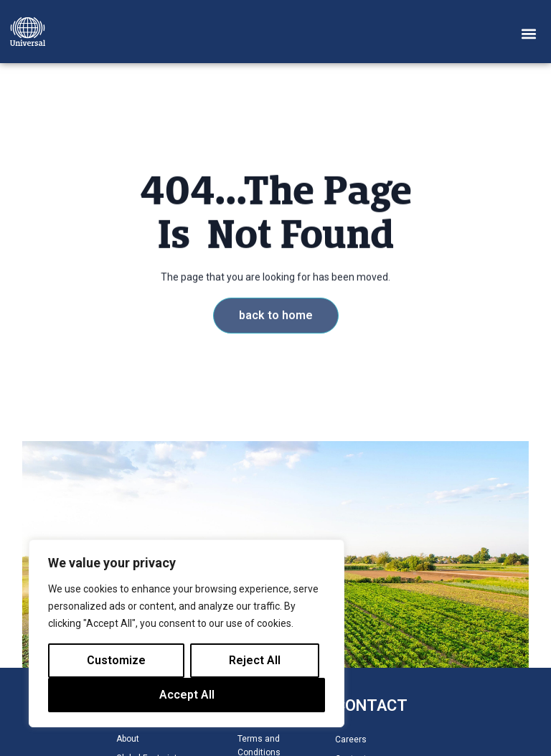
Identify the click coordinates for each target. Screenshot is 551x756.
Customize (116, 660)
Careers (351, 740)
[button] (529, 33)
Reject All (255, 660)
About (128, 739)
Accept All (187, 695)
